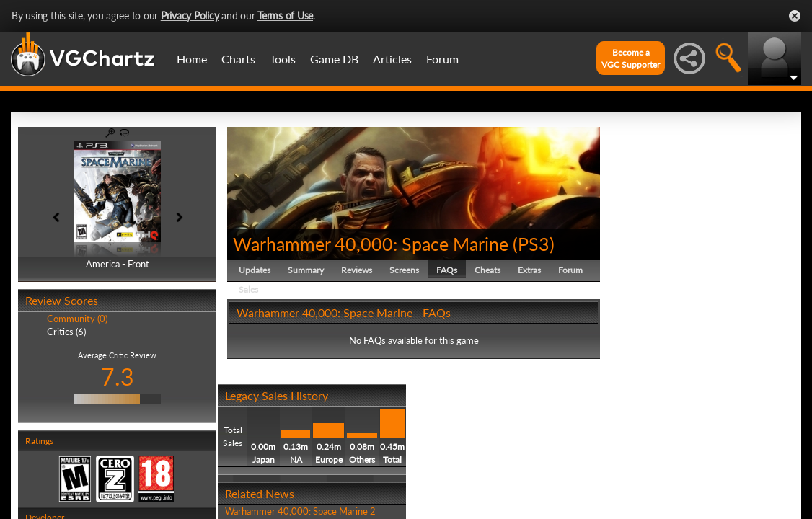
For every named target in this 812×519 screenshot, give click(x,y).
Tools (283, 59)
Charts (238, 59)
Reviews (357, 270)
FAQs (447, 270)
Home (192, 59)
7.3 (118, 377)
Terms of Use (285, 15)
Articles (392, 59)
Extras (529, 270)
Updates (255, 270)
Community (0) (77, 319)
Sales (248, 289)
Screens (404, 270)
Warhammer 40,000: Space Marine (371, 244)
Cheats (487, 270)
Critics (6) (66, 332)
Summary (306, 270)
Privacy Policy (190, 15)
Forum (442, 59)
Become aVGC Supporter (631, 58)
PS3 (534, 244)
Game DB (334, 59)
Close (795, 16)
